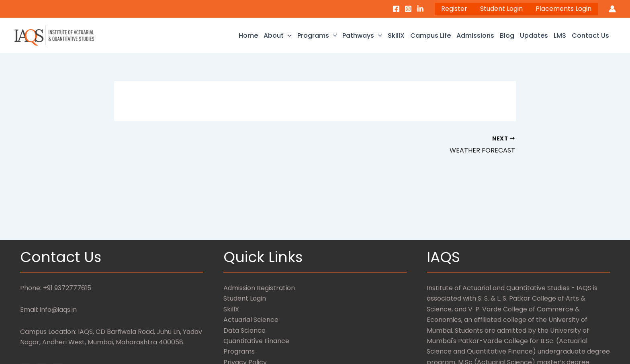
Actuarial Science (251, 320)
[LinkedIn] (420, 9)
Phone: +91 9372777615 (56, 288)
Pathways (362, 36)
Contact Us (590, 36)
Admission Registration (259, 288)
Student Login (501, 9)
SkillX (396, 36)
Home (248, 36)
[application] (288, 36)
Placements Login (564, 9)
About (278, 36)
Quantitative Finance (256, 341)
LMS (560, 36)
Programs (317, 36)
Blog (507, 36)
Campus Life (431, 36)
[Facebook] (396, 9)
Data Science (244, 330)
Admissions (475, 36)
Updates (534, 36)
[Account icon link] (612, 9)
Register (454, 9)
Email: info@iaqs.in (48, 310)
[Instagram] (408, 9)
